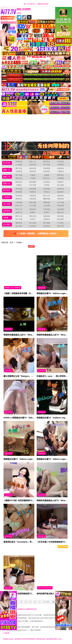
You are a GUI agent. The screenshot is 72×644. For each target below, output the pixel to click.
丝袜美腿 (47, 189)
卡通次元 (47, 192)
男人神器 (33, 223)
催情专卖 (19, 223)
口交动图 (47, 206)
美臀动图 (47, 202)
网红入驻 (19, 216)
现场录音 (33, 209)
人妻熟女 (60, 171)
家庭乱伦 (19, 199)
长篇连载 (33, 199)
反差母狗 (47, 182)
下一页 (46, 602)
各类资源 (7, 211)
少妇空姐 (60, 162)
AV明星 (47, 185)
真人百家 (19, 219)
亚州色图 (19, 189)
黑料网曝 (33, 182)
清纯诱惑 (19, 192)
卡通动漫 (19, 171)
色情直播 (47, 168)
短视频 (47, 175)
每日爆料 (60, 219)
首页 (12, 242)
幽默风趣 (47, 199)
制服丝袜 (60, 168)
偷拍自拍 (33, 168)
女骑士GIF (19, 206)
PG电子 (33, 219)
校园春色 (60, 196)
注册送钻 (47, 219)
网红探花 (19, 182)
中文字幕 (33, 185)
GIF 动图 (7, 204)
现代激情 (19, 196)
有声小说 (19, 209)
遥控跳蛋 (60, 216)
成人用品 (7, 224)
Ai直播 (6, 218)
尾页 (54, 602)
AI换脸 (33, 175)
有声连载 (47, 209)
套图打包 (19, 212)
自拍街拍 (60, 189)
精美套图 (60, 209)
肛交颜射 (60, 178)
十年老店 (60, 223)
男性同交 (60, 175)
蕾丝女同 (19, 178)
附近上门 (33, 162)
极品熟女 (60, 192)
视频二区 (7, 177)
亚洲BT (33, 212)
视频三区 (7, 183)
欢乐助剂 (33, 226)
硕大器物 (60, 185)
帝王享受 (47, 165)
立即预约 (60, 165)
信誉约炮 (33, 165)
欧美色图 (33, 189)
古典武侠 (33, 196)
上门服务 (19, 165)
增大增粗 (47, 223)
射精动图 (60, 206)
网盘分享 (60, 212)
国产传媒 (19, 175)
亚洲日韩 (33, 171)
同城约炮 (19, 162)
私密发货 (47, 226)
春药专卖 (60, 226)
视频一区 (7, 170)
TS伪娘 (33, 178)
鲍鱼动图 (33, 202)
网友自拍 (33, 216)
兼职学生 (47, 162)
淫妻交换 (60, 199)
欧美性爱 (47, 171)
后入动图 (33, 206)
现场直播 (47, 216)
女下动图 (60, 202)
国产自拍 (19, 168)
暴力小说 (47, 196)
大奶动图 (19, 202)
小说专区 (7, 197)
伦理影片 (60, 182)
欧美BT (47, 212)
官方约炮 (7, 163)
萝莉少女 (47, 178)
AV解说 (19, 185)
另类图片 (33, 192)
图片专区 (7, 190)
